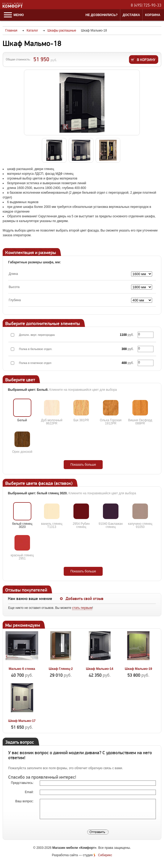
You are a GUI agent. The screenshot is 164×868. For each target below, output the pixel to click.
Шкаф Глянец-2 (61, 669)
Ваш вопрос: (25, 801)
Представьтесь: (23, 783)
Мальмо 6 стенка (22, 669)
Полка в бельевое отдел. (36, 349)
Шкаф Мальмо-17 (22, 721)
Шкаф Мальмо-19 (138, 669)
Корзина (153, 15)
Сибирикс (105, 855)
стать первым (82, 608)
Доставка (131, 15)
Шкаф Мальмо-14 (100, 669)
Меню (14, 15)
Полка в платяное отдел (35, 363)
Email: (30, 792)
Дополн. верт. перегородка (37, 335)
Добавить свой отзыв (85, 599)
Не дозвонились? (102, 15)
